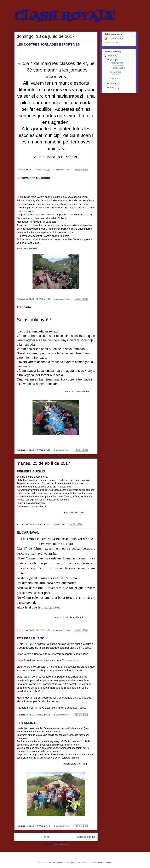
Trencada (24, 307)
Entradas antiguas (86, 837)
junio (113, 60)
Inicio (47, 837)
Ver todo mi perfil (112, 43)
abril (112, 83)
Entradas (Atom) (62, 844)
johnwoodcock (80, 862)
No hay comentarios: (62, 170)
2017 (110, 56)
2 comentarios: (59, 524)
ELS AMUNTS (27, 723)
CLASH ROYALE (116, 39)
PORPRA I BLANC (31, 638)
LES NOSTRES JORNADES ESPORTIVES (48, 44)
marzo (113, 87)
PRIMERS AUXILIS (31, 471)
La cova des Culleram (33, 178)
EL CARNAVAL (28, 533)
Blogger (109, 862)
